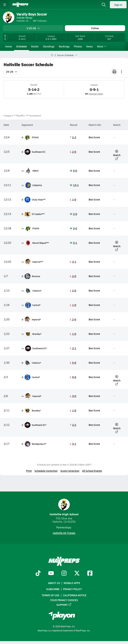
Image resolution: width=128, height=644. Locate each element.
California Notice (75, 595)
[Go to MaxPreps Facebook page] (90, 574)
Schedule (21, 46)
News (90, 46)
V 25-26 (33, 28)
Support (64, 605)
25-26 (12, 72)
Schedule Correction (46, 471)
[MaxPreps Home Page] (52, 55)
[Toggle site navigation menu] (5, 5)
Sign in (118, 5)
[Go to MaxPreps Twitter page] (77, 574)
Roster (35, 46)
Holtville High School (64, 507)
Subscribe (53, 589)
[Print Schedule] (114, 72)
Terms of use (51, 595)
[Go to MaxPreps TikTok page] (38, 574)
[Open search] (104, 5)
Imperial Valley (96, 94)
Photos (78, 46)
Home (8, 46)
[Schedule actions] (122, 72)
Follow (95, 28)
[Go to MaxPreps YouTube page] (51, 574)
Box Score (94, 137)
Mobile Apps (72, 583)
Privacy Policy (72, 589)
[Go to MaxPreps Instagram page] (64, 574)
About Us (54, 583)
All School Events (92, 471)
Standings (49, 46)
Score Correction (70, 471)
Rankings (64, 46)
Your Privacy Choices (64, 600)
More (101, 46)
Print (29, 471)
